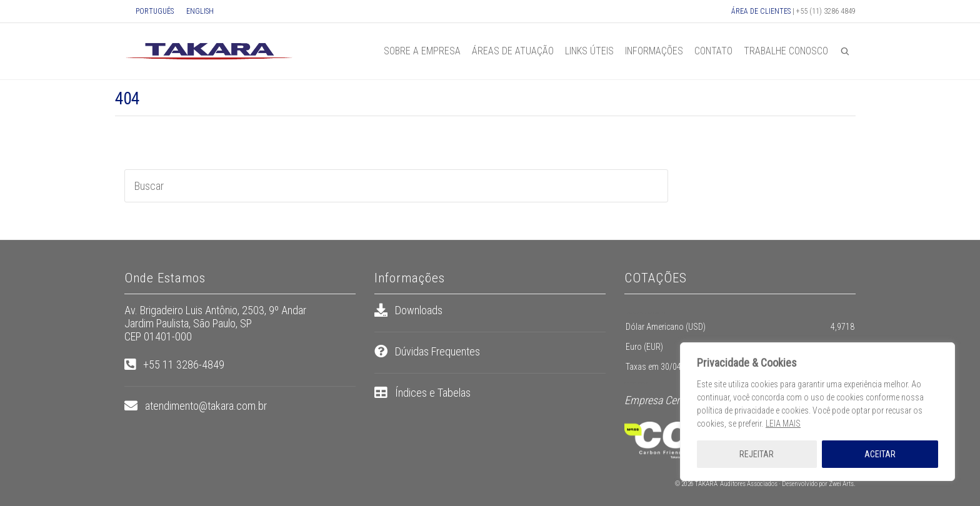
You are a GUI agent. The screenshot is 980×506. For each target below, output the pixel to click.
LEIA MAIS (783, 424)
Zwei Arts (841, 484)
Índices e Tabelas (433, 393)
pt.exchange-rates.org (639, 383)
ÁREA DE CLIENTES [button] (761, 11)
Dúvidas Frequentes (437, 351)
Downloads (419, 310)
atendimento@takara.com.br (206, 406)
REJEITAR (757, 454)
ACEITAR (880, 454)
